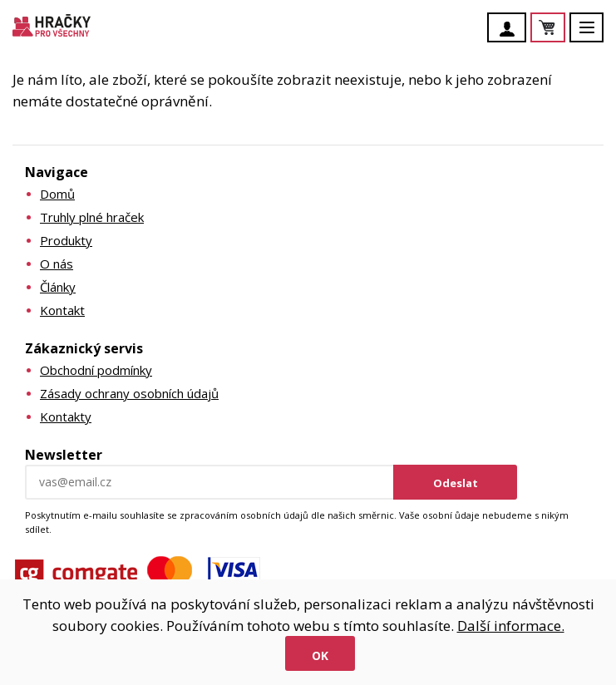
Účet (511, 29)
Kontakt (62, 310)
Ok (320, 655)
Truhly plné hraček (92, 217)
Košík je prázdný (564, 29)
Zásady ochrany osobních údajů (129, 393)
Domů (57, 194)
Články (58, 287)
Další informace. (511, 626)
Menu (596, 35)
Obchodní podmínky (96, 370)
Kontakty (66, 416)
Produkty (66, 240)
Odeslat (456, 483)
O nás (57, 264)
